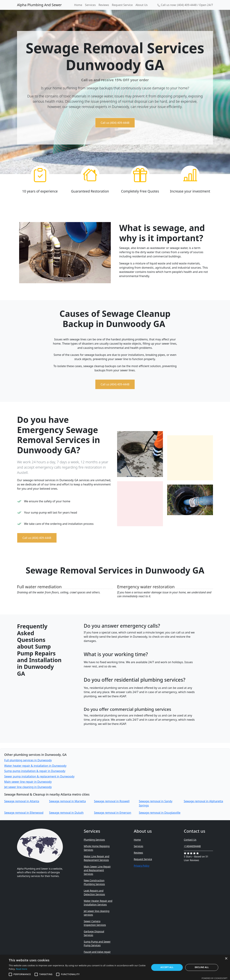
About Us (142, 5)
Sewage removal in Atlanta (22, 801)
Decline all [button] (202, 967)
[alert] (115, 967)
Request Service (122, 5)
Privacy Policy (142, 866)
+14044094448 (192, 846)
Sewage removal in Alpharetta (203, 801)
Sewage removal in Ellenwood (24, 813)
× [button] (226, 959)
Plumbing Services (94, 840)
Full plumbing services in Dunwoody (28, 760)
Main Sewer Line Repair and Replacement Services (97, 870)
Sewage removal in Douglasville (160, 813)
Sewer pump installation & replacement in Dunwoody (39, 776)
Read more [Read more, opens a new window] (22, 969)
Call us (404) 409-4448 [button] (115, 123)
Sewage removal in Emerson (113, 813)
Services (90, 5)
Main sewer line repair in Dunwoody (28, 782)
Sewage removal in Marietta (68, 801)
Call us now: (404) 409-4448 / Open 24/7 (185, 5)
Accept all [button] (167, 967)
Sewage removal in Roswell (112, 801)
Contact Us (190, 840)
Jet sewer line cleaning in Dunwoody (28, 787)
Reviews (104, 5)
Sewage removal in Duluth (66, 813)
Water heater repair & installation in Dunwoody (35, 766)
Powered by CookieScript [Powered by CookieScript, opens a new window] (214, 978)
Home (78, 5)
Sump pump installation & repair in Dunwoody (35, 771)
